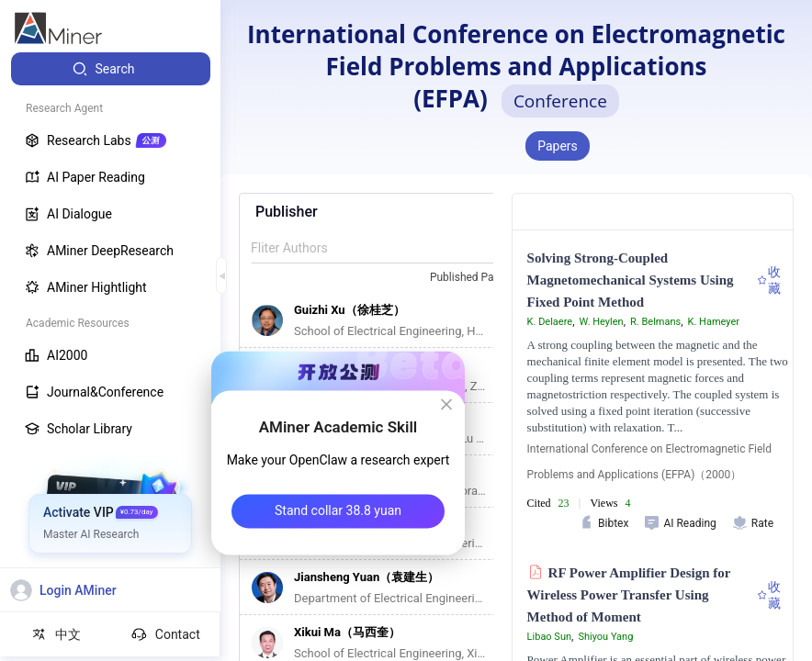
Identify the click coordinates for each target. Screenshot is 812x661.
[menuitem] (111, 69)
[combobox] (480, 278)
